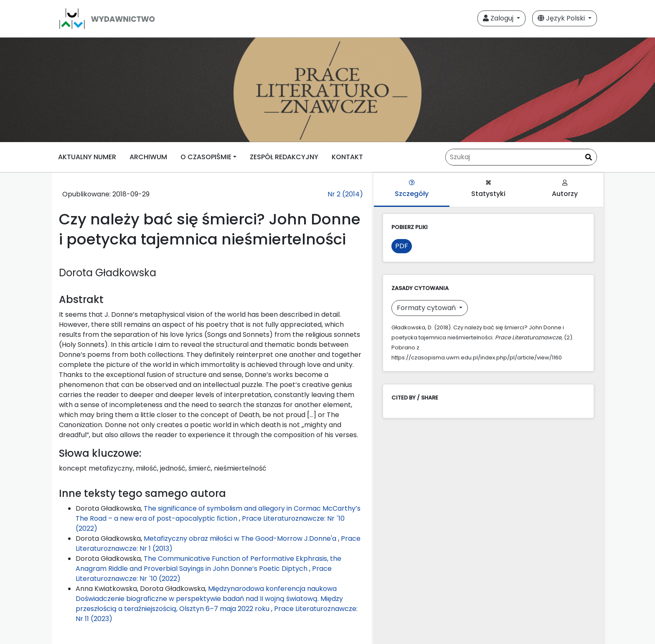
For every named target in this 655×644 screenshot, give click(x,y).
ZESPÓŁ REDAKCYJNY (284, 157)
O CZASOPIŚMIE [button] (206, 157)
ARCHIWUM (148, 157)
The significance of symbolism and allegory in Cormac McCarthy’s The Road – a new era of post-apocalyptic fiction (218, 513)
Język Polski (562, 18)
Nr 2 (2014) (345, 194)
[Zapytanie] (521, 157)
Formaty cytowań (427, 308)
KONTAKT (347, 157)
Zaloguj (499, 18)
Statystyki (488, 189)
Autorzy (565, 189)
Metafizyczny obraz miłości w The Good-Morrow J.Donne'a (241, 538)
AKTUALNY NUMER (87, 157)
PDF (402, 246)
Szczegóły (412, 189)
